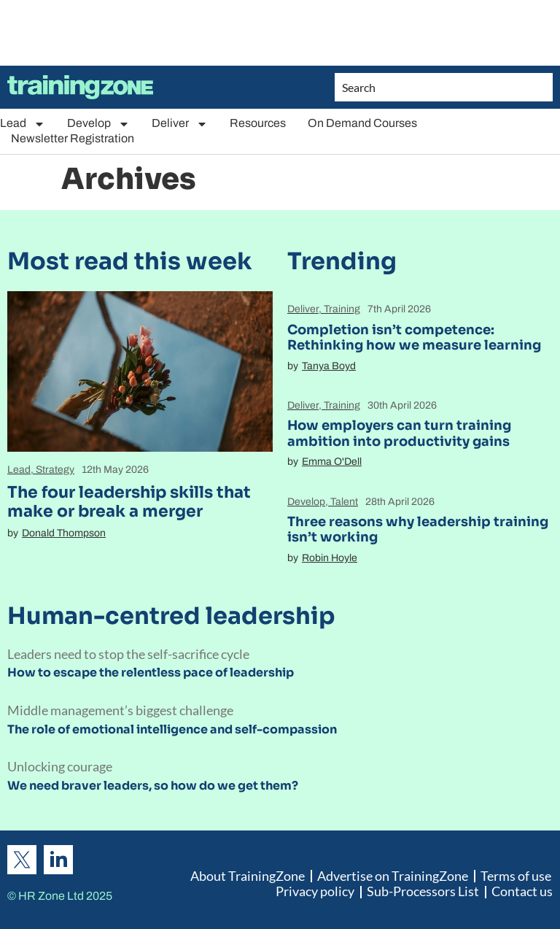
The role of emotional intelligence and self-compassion (172, 729)
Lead (23, 124)
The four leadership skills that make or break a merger (129, 502)
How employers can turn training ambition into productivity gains (399, 433)
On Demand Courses (362, 123)
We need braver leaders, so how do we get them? (153, 786)
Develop (98, 124)
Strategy (55, 470)
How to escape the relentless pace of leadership (151, 672)
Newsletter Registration (73, 138)
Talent (344, 502)
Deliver (180, 124)
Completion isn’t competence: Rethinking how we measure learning (414, 338)
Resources (258, 123)
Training (342, 309)
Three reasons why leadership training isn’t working (418, 530)
